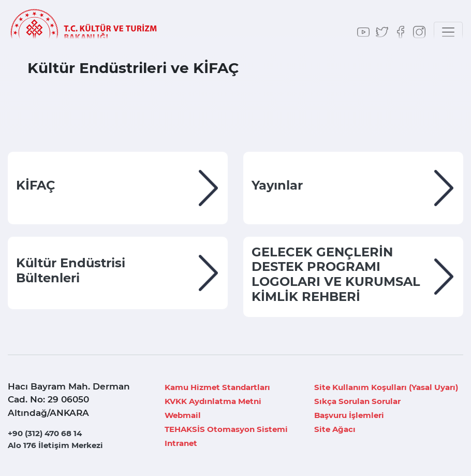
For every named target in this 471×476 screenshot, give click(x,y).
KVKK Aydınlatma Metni (213, 401)
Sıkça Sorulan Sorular (357, 401)
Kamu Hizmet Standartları (217, 387)
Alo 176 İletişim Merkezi (55, 445)
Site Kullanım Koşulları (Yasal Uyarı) (386, 387)
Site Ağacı (335, 429)
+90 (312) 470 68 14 (45, 433)
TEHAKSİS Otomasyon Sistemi (226, 429)
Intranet (181, 443)
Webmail (183, 415)
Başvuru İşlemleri (349, 415)
